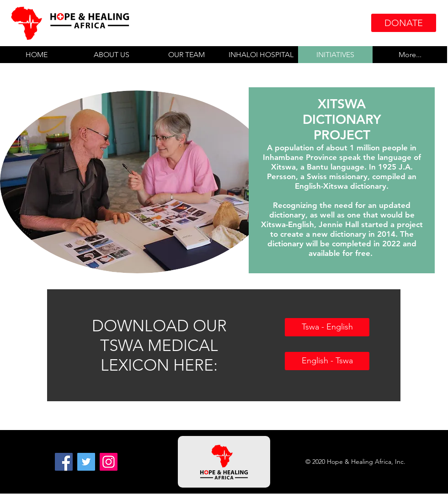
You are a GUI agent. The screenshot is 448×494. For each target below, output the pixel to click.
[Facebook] (64, 462)
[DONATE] (404, 23)
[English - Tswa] (327, 361)
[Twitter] (86, 462)
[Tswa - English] (327, 327)
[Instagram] (109, 462)
